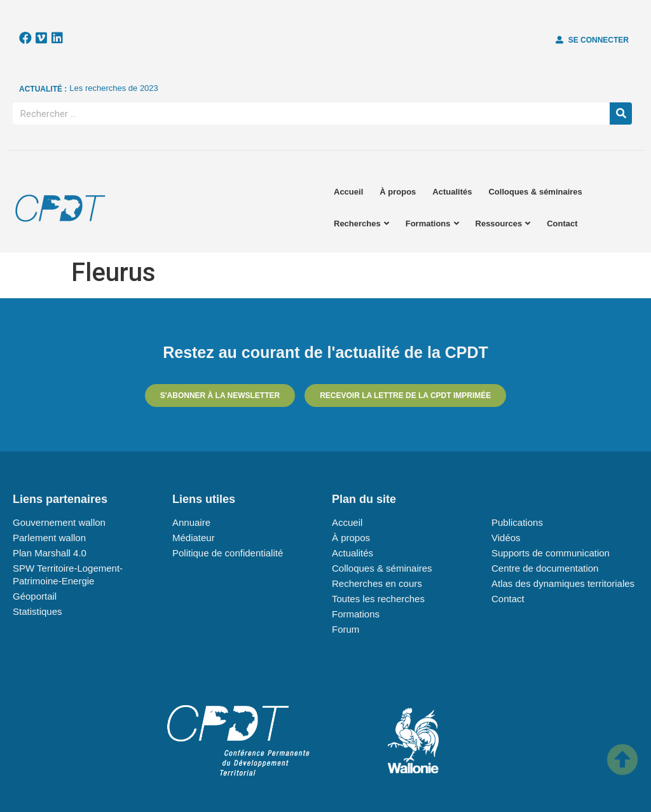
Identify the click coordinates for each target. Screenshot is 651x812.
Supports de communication (551, 553)
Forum (346, 629)
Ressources (503, 224)
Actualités (452, 192)
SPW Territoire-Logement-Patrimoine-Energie (68, 575)
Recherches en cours (377, 583)
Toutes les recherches (378, 599)
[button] (592, 40)
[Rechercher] (621, 114)
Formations (432, 224)
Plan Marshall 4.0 (50, 553)
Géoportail (35, 596)
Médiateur (194, 538)
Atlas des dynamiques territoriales (563, 583)
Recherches (361, 224)
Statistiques (38, 611)
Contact (562, 224)
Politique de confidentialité (228, 553)
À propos (398, 192)
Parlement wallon (49, 538)
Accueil (348, 192)
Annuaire (191, 522)
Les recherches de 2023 (113, 88)
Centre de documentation (545, 568)
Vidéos (506, 538)
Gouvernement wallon (59, 522)
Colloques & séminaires (535, 192)
